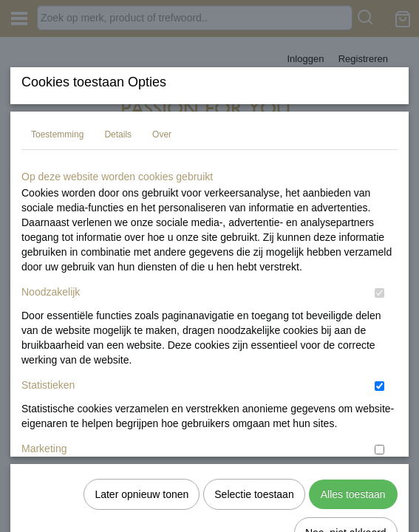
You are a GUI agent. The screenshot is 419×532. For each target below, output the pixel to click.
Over (162, 245)
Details (118, 245)
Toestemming (57, 245)
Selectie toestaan (254, 440)
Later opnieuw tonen (142, 440)
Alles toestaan (353, 440)
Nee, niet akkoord (346, 479)
